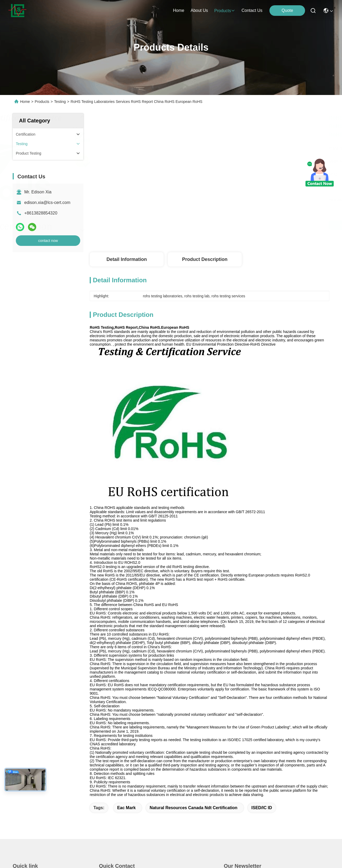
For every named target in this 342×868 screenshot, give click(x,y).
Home (179, 10)
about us (199, 10)
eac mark (126, 808)
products (225, 11)
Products (42, 102)
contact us (252, 10)
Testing (60, 102)
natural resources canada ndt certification (194, 808)
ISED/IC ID (262, 808)
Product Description (205, 259)
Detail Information (127, 259)
